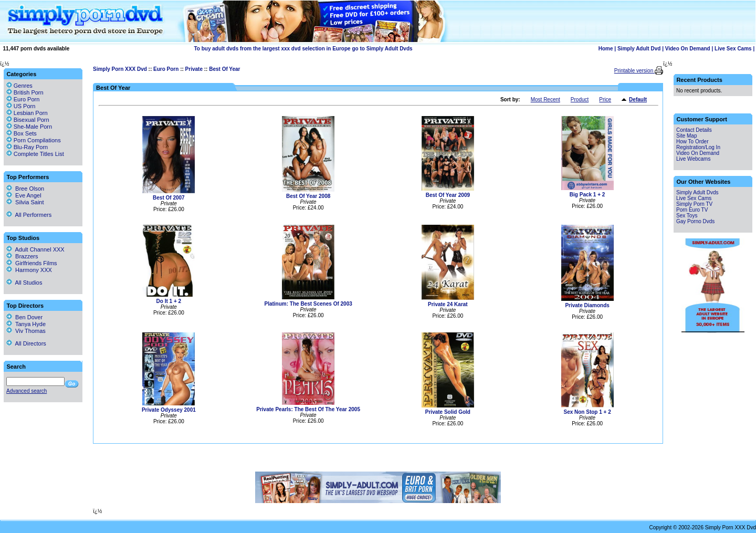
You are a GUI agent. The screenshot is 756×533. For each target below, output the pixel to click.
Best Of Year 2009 (448, 195)
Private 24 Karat (448, 304)
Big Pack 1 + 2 (587, 195)
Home (606, 49)
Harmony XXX (29, 270)
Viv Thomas (26, 331)
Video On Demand (688, 49)
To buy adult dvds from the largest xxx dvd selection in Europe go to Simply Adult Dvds (303, 49)
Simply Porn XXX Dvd (120, 69)
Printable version (634, 71)
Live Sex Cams (733, 49)
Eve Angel (24, 195)
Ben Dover (24, 317)
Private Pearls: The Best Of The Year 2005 (308, 409)
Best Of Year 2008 (308, 196)
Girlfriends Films (32, 263)
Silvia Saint (25, 202)
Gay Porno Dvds (695, 221)
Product (580, 100)
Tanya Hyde (26, 324)
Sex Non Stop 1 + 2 (587, 412)
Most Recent (545, 100)
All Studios (24, 283)
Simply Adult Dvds (697, 192)
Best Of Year (224, 69)
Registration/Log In (698, 147)
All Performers (29, 215)
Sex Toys (687, 216)
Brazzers (22, 256)
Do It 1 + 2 (169, 301)
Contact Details (694, 130)
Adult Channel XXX (35, 249)
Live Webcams (693, 159)
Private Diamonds (587, 305)
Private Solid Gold (448, 412)
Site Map (686, 136)
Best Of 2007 (169, 198)
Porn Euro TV (692, 210)
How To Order (692, 142)
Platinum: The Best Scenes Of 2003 (308, 304)
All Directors (26, 343)
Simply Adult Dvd (639, 49)
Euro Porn (166, 69)
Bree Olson (25, 189)
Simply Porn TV (694, 204)
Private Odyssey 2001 (169, 410)
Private (194, 69)
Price (605, 100)
